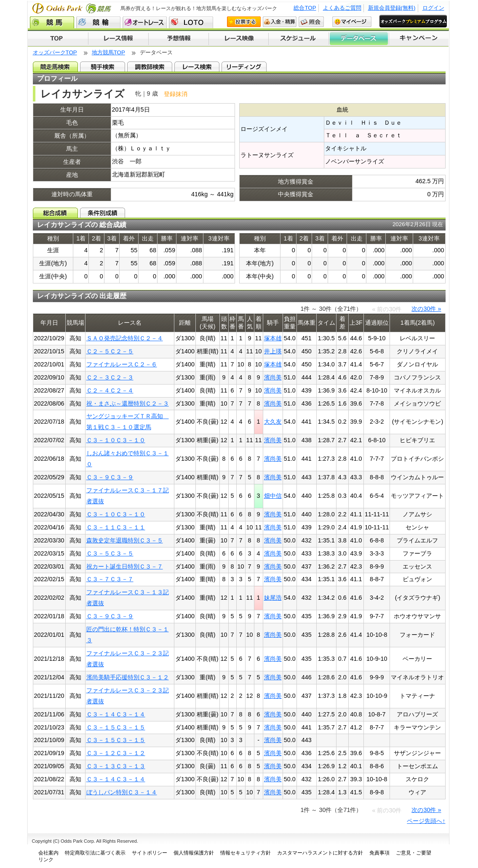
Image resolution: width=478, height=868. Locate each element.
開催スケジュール (299, 39)
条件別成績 (103, 213)
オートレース (145, 22)
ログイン (433, 8)
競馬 (52, 22)
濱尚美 (273, 377)
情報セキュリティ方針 (246, 853)
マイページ (352, 22)
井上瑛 (273, 351)
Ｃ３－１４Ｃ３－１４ (116, 714)
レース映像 (238, 39)
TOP (58, 39)
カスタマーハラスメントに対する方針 (320, 853)
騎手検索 (103, 67)
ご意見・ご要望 (414, 853)
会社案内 (48, 853)
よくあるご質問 (342, 8)
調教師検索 (150, 67)
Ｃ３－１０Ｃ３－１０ (116, 440)
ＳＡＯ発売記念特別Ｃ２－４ (125, 338)
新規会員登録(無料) (392, 8)
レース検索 (197, 67)
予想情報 (178, 39)
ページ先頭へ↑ (426, 821)
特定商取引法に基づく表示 (95, 853)
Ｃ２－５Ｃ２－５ (110, 351)
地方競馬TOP (108, 52)
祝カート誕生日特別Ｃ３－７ (125, 566)
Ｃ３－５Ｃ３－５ (110, 553)
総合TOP (305, 8)
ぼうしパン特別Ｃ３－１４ (122, 792)
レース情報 (118, 39)
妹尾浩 (273, 598)
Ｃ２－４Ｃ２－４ (110, 390)
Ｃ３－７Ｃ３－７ (110, 579)
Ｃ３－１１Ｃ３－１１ (116, 527)
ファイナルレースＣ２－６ (122, 364)
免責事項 (379, 853)
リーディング (244, 67)
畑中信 (273, 496)
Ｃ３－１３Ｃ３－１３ (116, 766)
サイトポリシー (150, 853)
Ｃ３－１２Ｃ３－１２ (116, 753)
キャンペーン (419, 39)
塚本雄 (273, 338)
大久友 (273, 422)
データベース (359, 39)
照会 (311, 22)
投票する (244, 22)
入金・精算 (280, 22)
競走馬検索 (55, 67)
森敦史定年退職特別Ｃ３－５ (125, 540)
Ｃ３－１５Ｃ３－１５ (116, 727)
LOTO (191, 22)
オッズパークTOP (55, 52)
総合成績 (55, 213)
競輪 (98, 22)
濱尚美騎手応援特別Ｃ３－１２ (128, 677)
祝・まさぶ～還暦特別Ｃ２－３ (128, 403)
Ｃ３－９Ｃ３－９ (110, 477)
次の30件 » (426, 309)
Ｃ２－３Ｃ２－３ (110, 377)
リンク (46, 860)
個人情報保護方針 (194, 853)
